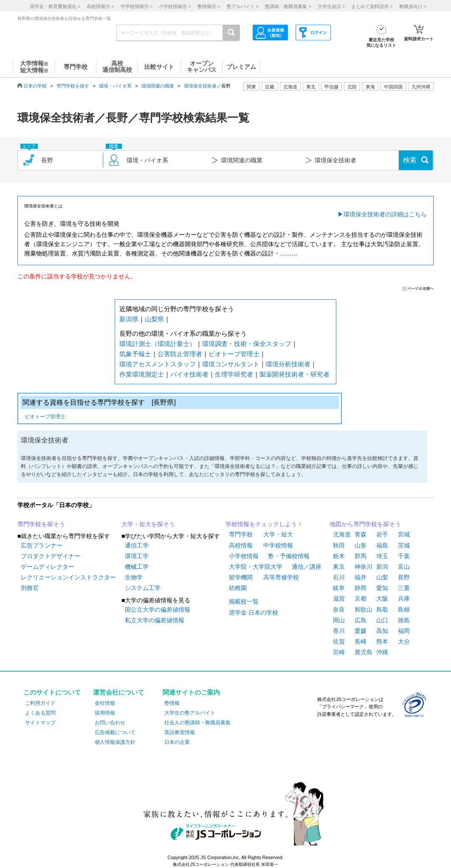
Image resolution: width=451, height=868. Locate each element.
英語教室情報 (180, 732)
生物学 (134, 577)
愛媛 (361, 631)
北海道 (290, 87)
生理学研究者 (234, 374)
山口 (382, 620)
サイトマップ (40, 723)
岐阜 (339, 588)
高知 (382, 631)
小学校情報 (244, 556)
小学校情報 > (175, 6)
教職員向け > (413, 6)
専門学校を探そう (41, 524)
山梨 (382, 577)
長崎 (361, 641)
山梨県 (154, 319)
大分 (404, 641)
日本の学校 (35, 86)
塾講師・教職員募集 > (288, 6)
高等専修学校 (281, 577)
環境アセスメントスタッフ (158, 364)
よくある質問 (40, 713)
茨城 (404, 545)
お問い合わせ (110, 723)
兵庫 (404, 599)
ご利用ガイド (40, 703)
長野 (404, 577)
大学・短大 (278, 534)
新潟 (382, 567)
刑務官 (30, 588)
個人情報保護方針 (115, 742)
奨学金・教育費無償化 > (55, 6)
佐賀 (339, 641)
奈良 (339, 610)
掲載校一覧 (244, 601)
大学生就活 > (331, 6)
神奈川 (364, 567)
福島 (382, 545)
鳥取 (382, 610)
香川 (339, 631)
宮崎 (339, 652)
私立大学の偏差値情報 (155, 620)
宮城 (404, 534)
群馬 (361, 556)
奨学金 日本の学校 (254, 613)
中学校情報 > (137, 6)
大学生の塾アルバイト (190, 713)
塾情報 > (209, 6)
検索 (410, 160)
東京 (339, 567)
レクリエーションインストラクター (68, 577)
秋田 (339, 545)
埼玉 (382, 556)
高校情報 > (100, 6)
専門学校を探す (73, 86)
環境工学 (137, 556)
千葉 (404, 556)
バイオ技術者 (189, 374)
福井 (361, 577)
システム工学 (143, 588)
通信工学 (137, 545)
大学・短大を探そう (148, 524)
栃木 (339, 556)
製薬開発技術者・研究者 (295, 374)
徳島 (404, 620)
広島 (361, 620)
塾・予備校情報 (289, 556)
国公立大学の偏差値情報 (158, 610)
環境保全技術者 (200, 86)
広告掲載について (115, 732)
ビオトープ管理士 (234, 354)
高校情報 (241, 545)
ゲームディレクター (48, 567)
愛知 (382, 588)
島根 (404, 610)
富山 (404, 567)
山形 (361, 545)
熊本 (382, 641)
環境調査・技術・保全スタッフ (247, 344)
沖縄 (382, 652)
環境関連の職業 (158, 86)
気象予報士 (135, 354)
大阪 (382, 599)
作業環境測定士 (142, 374)
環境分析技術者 (288, 364)
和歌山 (364, 610)
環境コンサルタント (231, 364)
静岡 (361, 588)
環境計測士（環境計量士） (158, 344)
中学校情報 (278, 545)
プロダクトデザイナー (51, 556)
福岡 (404, 631)
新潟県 (129, 319)
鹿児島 (364, 652)
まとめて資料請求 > (372, 6)
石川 (339, 577)
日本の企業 (177, 742)
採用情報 (105, 713)
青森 (361, 534)
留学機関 (241, 577)
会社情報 (105, 703)
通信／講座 (307, 567)
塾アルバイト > (243, 6)
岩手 (382, 534)
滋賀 (339, 599)
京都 (361, 599)
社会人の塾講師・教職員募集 (197, 723)
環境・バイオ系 (115, 86)
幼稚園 (238, 588)
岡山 (339, 620)
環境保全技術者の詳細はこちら (385, 214)
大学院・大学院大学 (256, 567)
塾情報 (172, 703)
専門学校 (241, 534)
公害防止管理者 (180, 354)
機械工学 (137, 567)
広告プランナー (42, 545)
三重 (404, 588)
